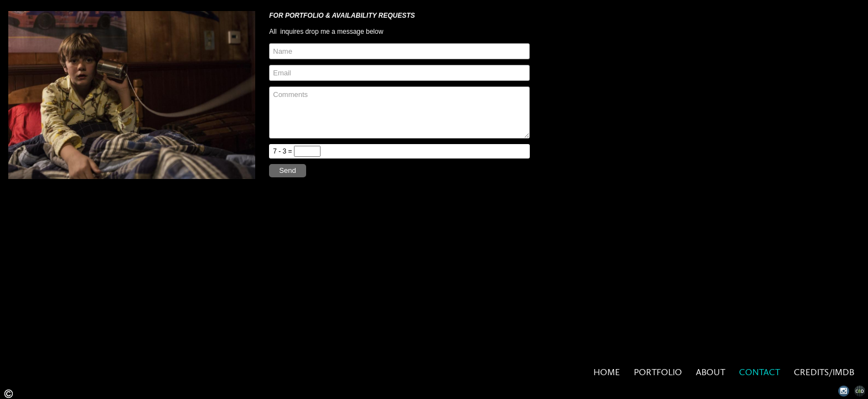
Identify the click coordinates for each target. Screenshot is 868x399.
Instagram (844, 391)
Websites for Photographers (860, 391)
